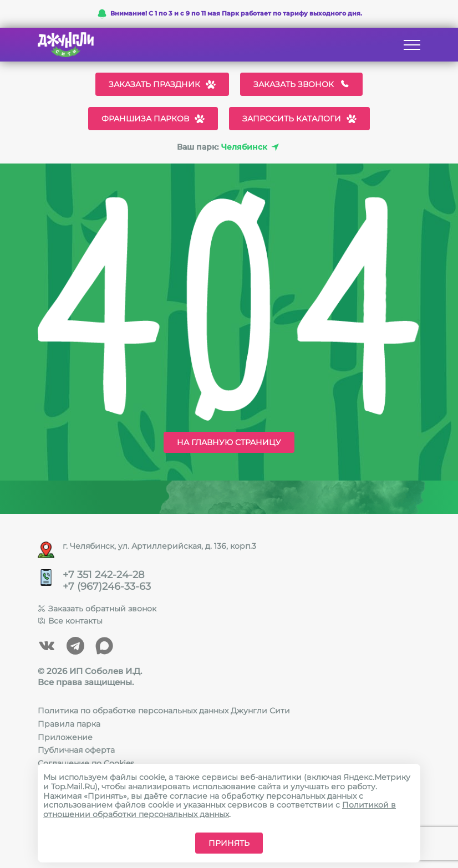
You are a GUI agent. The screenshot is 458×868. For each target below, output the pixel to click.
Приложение (65, 737)
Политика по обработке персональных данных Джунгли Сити (164, 711)
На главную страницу (229, 442)
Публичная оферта (76, 750)
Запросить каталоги (299, 119)
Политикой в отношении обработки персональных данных (220, 810)
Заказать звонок (301, 84)
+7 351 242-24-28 (103, 575)
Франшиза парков (153, 119)
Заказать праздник (162, 84)
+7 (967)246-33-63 (107, 587)
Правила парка (69, 724)
